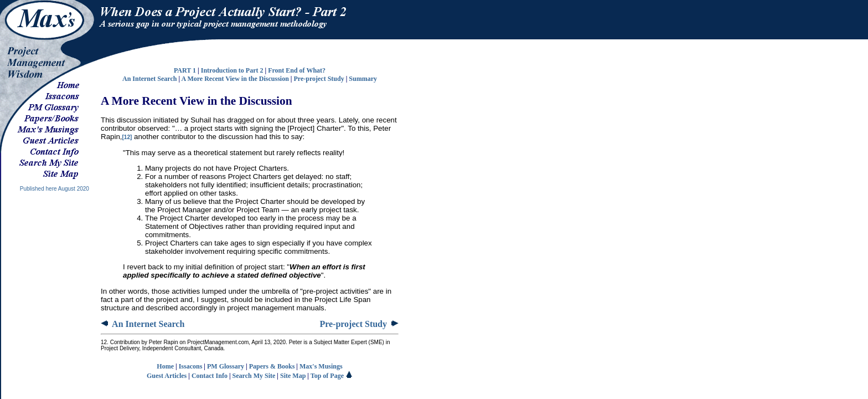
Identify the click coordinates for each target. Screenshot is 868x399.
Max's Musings (321, 366)
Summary (363, 79)
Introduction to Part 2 (232, 70)
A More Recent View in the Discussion (235, 79)
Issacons (191, 366)
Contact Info (210, 376)
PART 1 (185, 70)
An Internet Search (149, 79)
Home (165, 366)
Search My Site (254, 376)
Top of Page (332, 376)
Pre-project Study (319, 79)
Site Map (293, 376)
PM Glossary (226, 366)
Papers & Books (272, 366)
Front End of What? (297, 70)
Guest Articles (167, 376)
